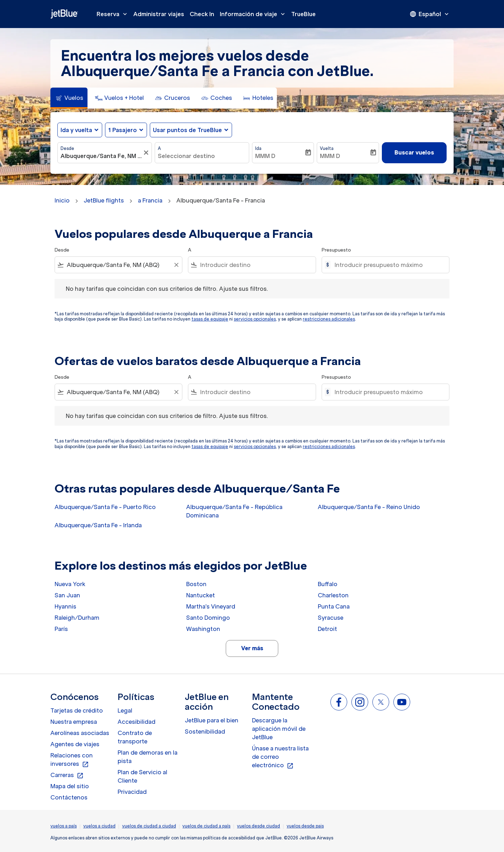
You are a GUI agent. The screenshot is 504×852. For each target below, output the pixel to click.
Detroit (327, 629)
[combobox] (101, 156)
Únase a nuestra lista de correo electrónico (280, 757)
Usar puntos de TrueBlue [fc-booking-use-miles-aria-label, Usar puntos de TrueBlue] (187, 130)
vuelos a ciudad (99, 826)
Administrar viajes (159, 14)
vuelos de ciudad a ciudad (149, 826)
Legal (125, 710)
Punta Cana (334, 606)
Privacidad (132, 792)
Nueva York (70, 584)
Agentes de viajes (75, 744)
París (61, 629)
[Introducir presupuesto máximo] (388, 265)
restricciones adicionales (329, 319)
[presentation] (430, 14)
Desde (67, 148)
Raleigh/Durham (77, 618)
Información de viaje (254, 14)
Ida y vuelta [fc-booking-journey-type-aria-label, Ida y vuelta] (76, 130)
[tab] (69, 98)
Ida (258, 148)
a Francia (150, 200)
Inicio (62, 200)
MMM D (265, 156)
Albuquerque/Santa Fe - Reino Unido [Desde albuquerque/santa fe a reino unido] (369, 507)
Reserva (114, 14)
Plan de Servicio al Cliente (142, 776)
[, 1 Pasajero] (122, 130)
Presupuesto (336, 250)
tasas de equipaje (210, 319)
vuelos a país (64, 826)
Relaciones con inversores (72, 760)
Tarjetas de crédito (77, 710)
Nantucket (201, 595)
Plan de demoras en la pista (148, 757)
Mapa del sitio (70, 786)
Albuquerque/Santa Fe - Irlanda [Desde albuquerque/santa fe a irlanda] (98, 525)
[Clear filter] (176, 265)
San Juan (67, 595)
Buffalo (328, 584)
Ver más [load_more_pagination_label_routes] (252, 648)
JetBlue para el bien (212, 720)
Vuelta (327, 148)
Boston (196, 584)
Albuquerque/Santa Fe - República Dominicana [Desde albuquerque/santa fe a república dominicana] (234, 511)
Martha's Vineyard (211, 606)
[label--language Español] (430, 14)
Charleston (333, 595)
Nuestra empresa (74, 722)
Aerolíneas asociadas (80, 733)
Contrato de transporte (135, 737)
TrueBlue (303, 14)
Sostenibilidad (205, 731)
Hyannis (65, 606)
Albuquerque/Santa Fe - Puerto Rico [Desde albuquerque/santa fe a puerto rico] (105, 507)
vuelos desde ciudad (258, 826)
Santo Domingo (208, 618)
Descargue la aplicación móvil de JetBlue (279, 729)
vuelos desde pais (305, 826)
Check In (202, 14)
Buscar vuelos (414, 152)
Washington (203, 629)
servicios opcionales (255, 319)
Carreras (67, 775)
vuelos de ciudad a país (206, 826)
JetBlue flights (104, 200)
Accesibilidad (136, 722)
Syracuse (331, 618)
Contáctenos (69, 797)
